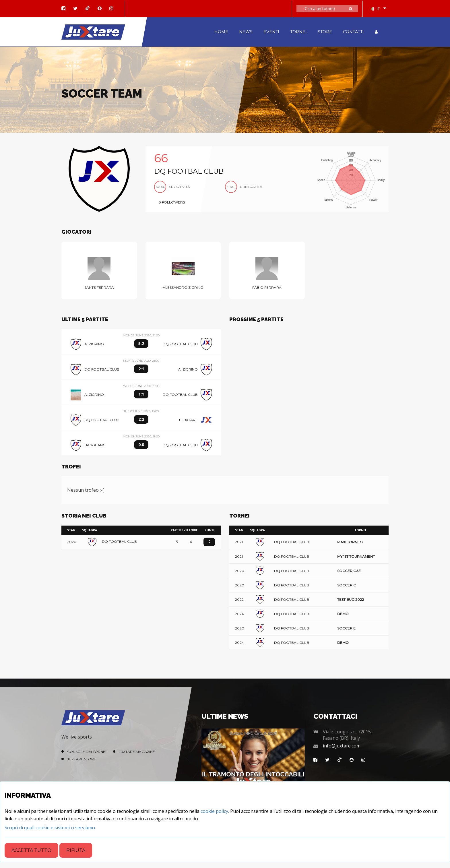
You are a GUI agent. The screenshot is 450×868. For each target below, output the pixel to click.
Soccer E (346, 628)
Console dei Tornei (87, 752)
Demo (343, 614)
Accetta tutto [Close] (31, 850)
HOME (221, 32)
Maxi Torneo (350, 542)
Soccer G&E (349, 571)
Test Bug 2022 (351, 599)
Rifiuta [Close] (76, 850)
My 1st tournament (356, 556)
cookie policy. (215, 811)
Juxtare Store (82, 759)
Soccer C (347, 585)
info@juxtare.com (342, 746)
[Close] (50, 828)
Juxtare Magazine (137, 752)
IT (376, 8)
